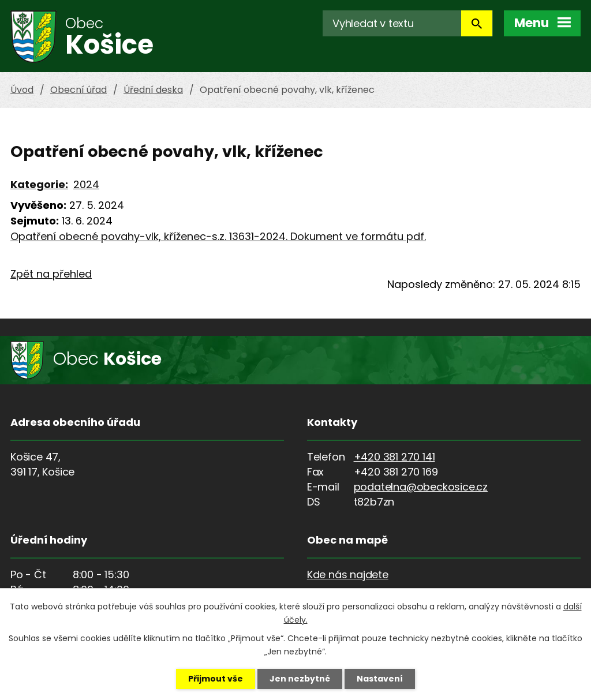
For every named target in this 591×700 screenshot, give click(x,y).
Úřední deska (153, 90)
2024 (86, 184)
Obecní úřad (78, 90)
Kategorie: (39, 184)
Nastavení (380, 679)
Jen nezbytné (300, 679)
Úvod (22, 90)
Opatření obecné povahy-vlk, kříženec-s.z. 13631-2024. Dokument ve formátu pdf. (218, 236)
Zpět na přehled (51, 274)
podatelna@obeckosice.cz (421, 487)
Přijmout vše (216, 679)
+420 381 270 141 (394, 457)
